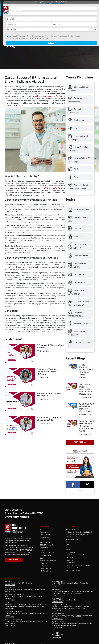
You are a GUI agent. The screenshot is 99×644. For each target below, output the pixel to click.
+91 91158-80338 (57, 589)
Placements (44, 551)
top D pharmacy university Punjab (48, 96)
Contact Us (44, 566)
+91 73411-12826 (57, 630)
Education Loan (45, 546)
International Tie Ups (72, 533)
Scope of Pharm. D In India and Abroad (49, 395)
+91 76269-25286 (57, 613)
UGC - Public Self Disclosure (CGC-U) (78, 568)
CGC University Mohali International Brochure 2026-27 (77, 539)
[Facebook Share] (73, 488)
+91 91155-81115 (9, 611)
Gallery (68, 545)
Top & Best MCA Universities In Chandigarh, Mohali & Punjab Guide (87, 429)
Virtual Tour (69, 563)
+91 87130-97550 (10, 626)
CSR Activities (70, 555)
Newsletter (69, 560)
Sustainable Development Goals (76, 558)
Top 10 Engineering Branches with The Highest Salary (86, 373)
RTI (41, 533)
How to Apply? (45, 541)
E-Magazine (44, 568)
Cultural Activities (46, 558)
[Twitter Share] (87, 488)
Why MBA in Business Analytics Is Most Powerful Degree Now (86, 392)
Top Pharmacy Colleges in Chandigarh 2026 (49, 419)
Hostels (42, 553)
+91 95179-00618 (10, 602)
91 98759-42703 (10, 587)
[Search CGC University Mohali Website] (85, 10)
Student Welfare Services (48, 563)
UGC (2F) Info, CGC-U (73, 573)
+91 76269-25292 (57, 621)
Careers (42, 543)
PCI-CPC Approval (72, 570)
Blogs (67, 547)
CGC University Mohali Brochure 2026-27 (79, 535)
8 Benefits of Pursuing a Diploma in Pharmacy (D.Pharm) (48, 372)
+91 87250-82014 (10, 594)
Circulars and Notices (47, 556)
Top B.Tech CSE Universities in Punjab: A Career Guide (87, 411)
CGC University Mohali (53, 188)
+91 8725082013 (10, 628)
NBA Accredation (46, 573)
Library (42, 561)
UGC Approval (70, 565)
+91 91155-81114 (57, 597)
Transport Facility (46, 571)
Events (68, 553)
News (67, 550)
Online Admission (46, 538)
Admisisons (44, 535)
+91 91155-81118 (9, 619)
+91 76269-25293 (57, 604)
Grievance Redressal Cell (74, 542)
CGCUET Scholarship (47, 548)
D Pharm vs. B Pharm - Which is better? (50, 346)
